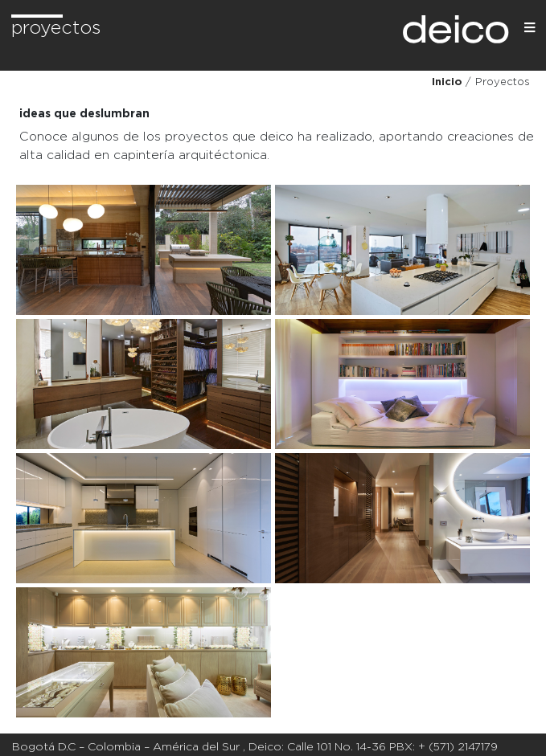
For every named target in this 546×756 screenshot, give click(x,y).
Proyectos (56, 29)
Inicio (447, 82)
